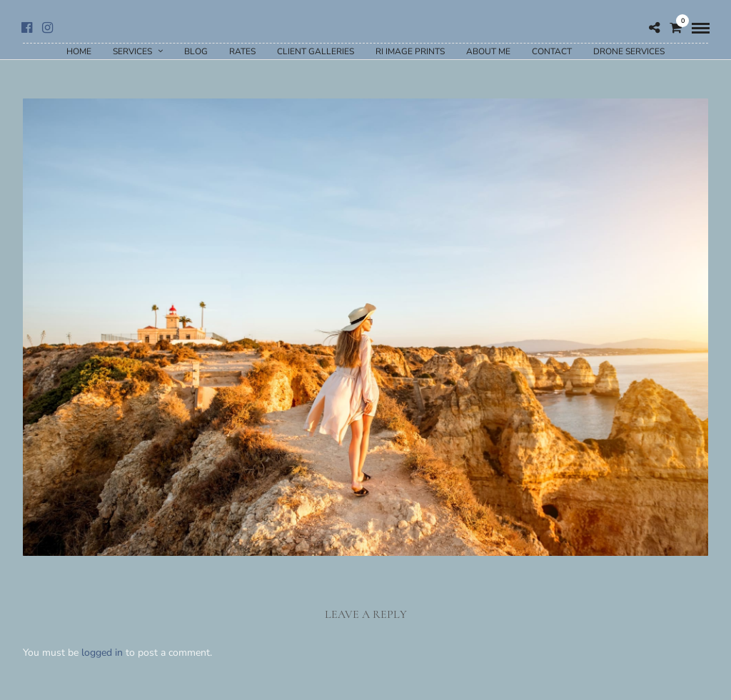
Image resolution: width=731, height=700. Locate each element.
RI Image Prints (410, 51)
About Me (488, 51)
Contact (552, 51)
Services (132, 51)
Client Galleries (316, 51)
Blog (196, 51)
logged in (102, 653)
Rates (242, 51)
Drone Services (629, 51)
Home (79, 51)
